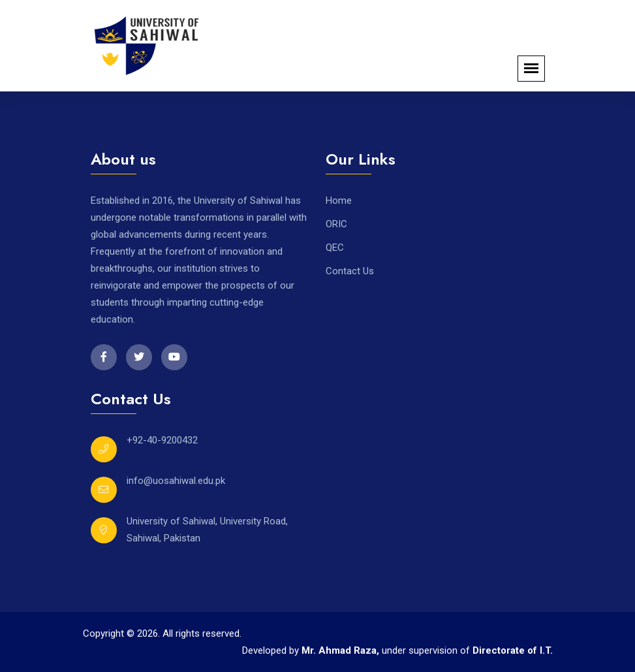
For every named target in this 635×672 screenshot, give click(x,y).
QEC (335, 248)
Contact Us (350, 271)
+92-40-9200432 (162, 440)
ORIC (336, 224)
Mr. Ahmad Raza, (342, 650)
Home (339, 200)
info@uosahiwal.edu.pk (176, 481)
